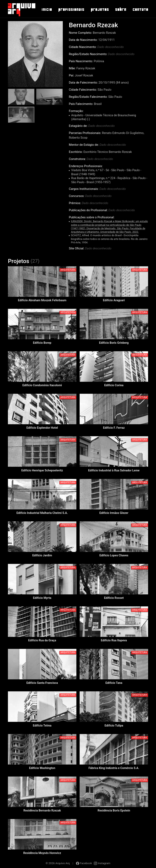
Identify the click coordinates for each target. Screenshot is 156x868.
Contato (140, 10)
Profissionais (71, 10)
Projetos (100, 10)
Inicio (47, 10)
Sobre (121, 10)
